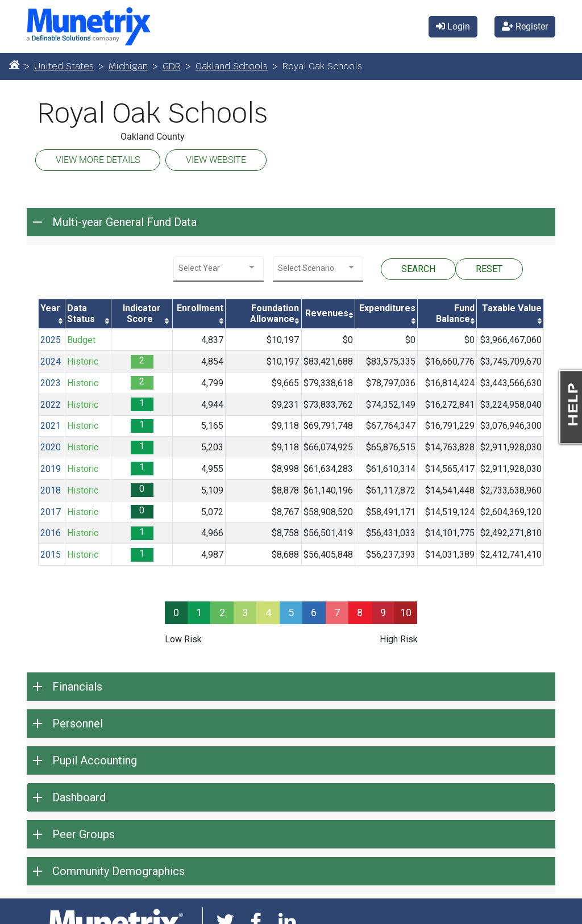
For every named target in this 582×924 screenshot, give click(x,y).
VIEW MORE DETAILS (98, 160)
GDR (172, 66)
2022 (51, 405)
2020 (51, 447)
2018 (51, 490)
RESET (489, 269)
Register (525, 26)
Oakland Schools (232, 66)
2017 (51, 512)
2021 (51, 426)
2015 (51, 555)
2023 (51, 383)
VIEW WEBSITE (216, 160)
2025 (51, 340)
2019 (51, 469)
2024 (51, 361)
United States (64, 66)
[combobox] (219, 268)
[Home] (14, 64)
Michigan (128, 66)
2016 (51, 533)
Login (453, 26)
